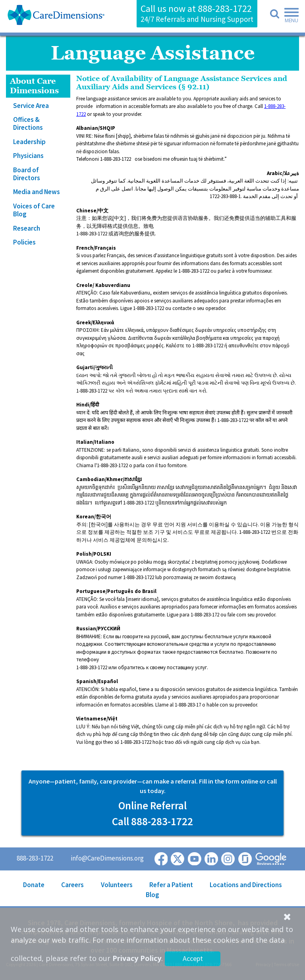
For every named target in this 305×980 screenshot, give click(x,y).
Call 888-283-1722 (152, 821)
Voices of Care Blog (34, 210)
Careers (72, 885)
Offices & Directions (28, 123)
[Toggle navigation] (289, 17)
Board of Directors (27, 174)
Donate (34, 885)
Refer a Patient (171, 885)
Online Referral (152, 805)
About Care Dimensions (34, 86)
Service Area (31, 106)
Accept (193, 958)
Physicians (28, 156)
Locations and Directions (246, 885)
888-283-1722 (225, 9)
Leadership (29, 142)
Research (27, 228)
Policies (24, 242)
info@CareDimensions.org (107, 858)
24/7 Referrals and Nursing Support (197, 19)
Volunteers (117, 885)
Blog (152, 895)
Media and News (37, 192)
